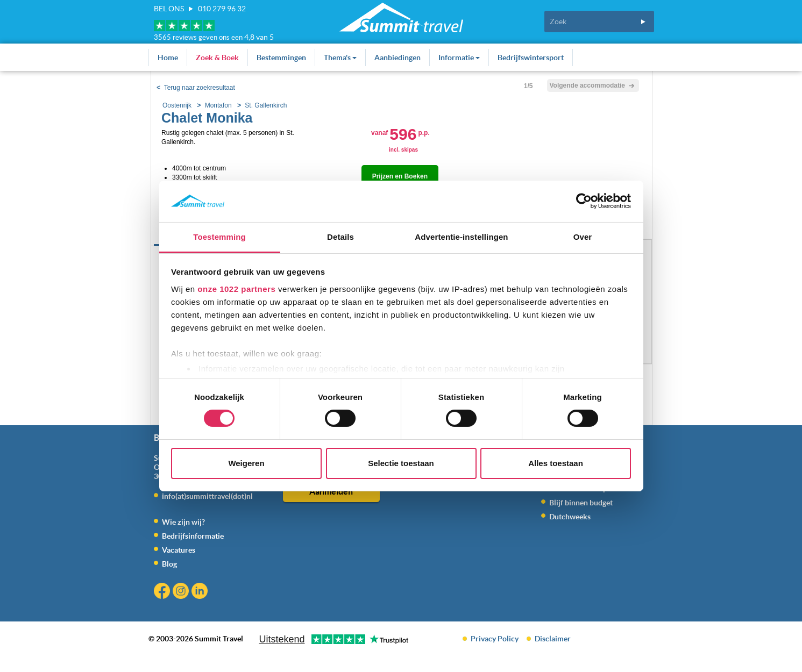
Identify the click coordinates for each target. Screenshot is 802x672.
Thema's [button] (340, 58)
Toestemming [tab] (219, 237)
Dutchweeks (570, 517)
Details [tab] (340, 237)
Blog (169, 564)
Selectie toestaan (401, 463)
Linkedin (201, 592)
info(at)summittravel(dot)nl (207, 496)
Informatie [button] (459, 58)
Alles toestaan (556, 463)
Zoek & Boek (217, 58)
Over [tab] (583, 237)
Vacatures (179, 550)
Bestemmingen (281, 58)
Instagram (182, 592)
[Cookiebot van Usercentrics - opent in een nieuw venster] (584, 201)
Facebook (163, 592)
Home (168, 58)
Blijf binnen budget (581, 503)
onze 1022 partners (236, 289)
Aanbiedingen (398, 58)
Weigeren (246, 463)
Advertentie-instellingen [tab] (461, 237)
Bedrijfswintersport (531, 58)
